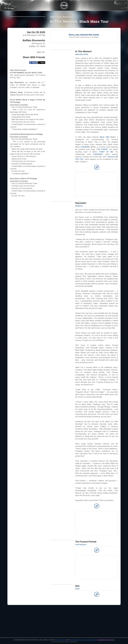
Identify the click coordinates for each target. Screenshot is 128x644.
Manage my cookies (106, 640)
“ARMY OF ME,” (107, 152)
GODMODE (85, 147)
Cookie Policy (91, 640)
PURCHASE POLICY (77, 640)
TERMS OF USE (60, 640)
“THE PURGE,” (102, 149)
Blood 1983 (105, 137)
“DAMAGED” (98, 154)
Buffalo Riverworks (34, 61)
